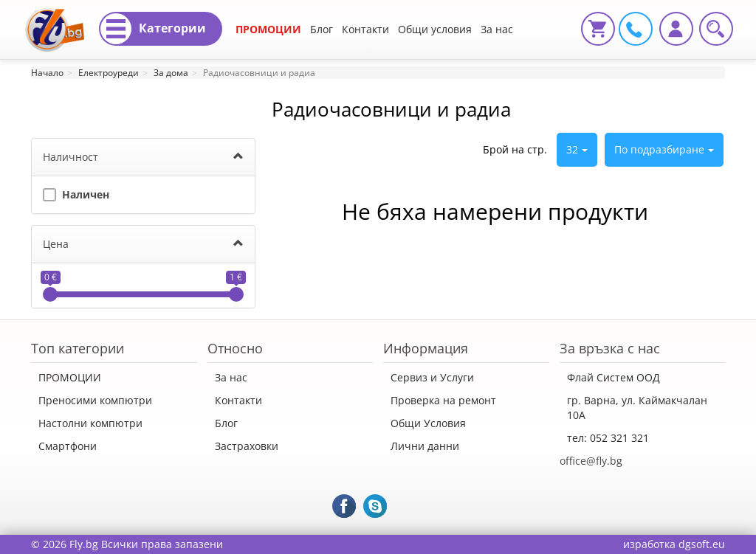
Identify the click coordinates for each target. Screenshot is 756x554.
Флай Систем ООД (614, 377)
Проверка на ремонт (443, 400)
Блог (322, 29)
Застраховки (247, 446)
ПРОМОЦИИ (268, 29)
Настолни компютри (90, 423)
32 (577, 149)
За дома (171, 73)
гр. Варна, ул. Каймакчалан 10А (637, 408)
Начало (47, 73)
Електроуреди (109, 73)
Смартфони (68, 446)
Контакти (365, 29)
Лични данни (425, 446)
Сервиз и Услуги (432, 377)
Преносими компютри (95, 400)
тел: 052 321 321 (608, 438)
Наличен (76, 193)
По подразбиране (664, 149)
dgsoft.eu (702, 544)
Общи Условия (428, 423)
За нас (231, 377)
